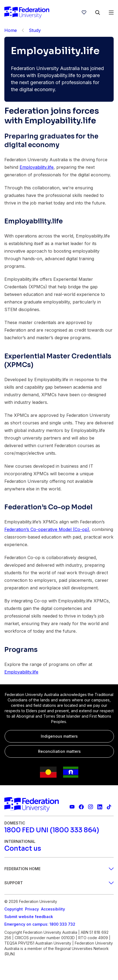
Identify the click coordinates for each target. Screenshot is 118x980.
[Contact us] (23, 849)
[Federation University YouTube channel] (72, 807)
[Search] (98, 12)
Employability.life (37, 167)
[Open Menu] (111, 12)
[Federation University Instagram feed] (91, 807)
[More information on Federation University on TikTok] (109, 807)
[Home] (27, 12)
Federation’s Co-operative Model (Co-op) (47, 529)
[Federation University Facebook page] (81, 807)
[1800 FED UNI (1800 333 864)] (52, 830)
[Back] (23, 30)
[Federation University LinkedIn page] (100, 807)
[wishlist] (84, 12)
